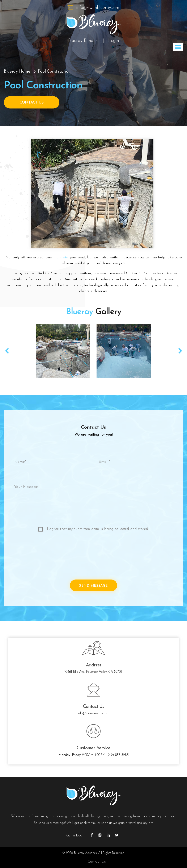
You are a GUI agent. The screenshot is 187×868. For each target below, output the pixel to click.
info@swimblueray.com (98, 8)
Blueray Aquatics (85, 853)
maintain (61, 257)
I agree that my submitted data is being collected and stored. (98, 529)
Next (180, 351)
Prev (7, 351)
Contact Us (32, 103)
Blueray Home (17, 72)
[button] (178, 47)
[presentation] (44, 558)
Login (114, 41)
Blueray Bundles (83, 41)
